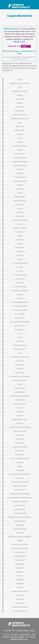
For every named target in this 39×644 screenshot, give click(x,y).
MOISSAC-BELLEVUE (20, 381)
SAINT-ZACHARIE (20, 513)
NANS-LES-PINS (20, 404)
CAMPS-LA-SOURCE (20, 146)
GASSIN (20, 244)
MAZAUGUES (20, 373)
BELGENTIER (20, 111)
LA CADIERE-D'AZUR (20, 263)
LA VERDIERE (20, 314)
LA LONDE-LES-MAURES (20, 291)
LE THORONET (20, 349)
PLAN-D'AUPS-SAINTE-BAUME (20, 427)
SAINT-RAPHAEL (20, 506)
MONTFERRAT (20, 392)
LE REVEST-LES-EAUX (20, 345)
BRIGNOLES (20, 127)
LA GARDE (20, 283)
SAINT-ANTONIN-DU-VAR (20, 482)
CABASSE (20, 134)
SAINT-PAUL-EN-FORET (20, 502)
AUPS (20, 87)
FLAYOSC (20, 224)
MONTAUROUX (20, 388)
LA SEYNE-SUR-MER (20, 306)
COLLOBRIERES (20, 177)
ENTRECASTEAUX (20, 201)
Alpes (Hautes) (25, 634)
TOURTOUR (20, 584)
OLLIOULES (20, 416)
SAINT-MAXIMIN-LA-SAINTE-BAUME (20, 498)
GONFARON (20, 252)
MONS (20, 384)
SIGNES (20, 541)
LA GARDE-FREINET (20, 287)
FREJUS (20, 236)
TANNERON (20, 564)
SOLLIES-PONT (20, 552)
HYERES (20, 259)
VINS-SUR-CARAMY (20, 611)
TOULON (20, 576)
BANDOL (20, 95)
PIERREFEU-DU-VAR (20, 420)
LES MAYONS (20, 365)
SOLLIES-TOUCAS (20, 556)
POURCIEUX (20, 439)
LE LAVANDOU (20, 330)
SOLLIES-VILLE (20, 560)
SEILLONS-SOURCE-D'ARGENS (20, 537)
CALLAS (20, 138)
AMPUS (20, 80)
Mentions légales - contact (26, 630)
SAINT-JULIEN (20, 490)
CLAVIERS (20, 170)
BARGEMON (20, 99)
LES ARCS (20, 361)
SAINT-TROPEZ (20, 509)
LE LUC (20, 334)
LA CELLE (20, 267)
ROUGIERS (20, 478)
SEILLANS (20, 533)
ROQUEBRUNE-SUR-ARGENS (20, 474)
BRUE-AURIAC (20, 130)
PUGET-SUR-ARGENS (20, 447)
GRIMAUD (20, 255)
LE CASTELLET (20, 326)
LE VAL (20, 353)
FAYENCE (20, 212)
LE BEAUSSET (20, 318)
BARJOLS (20, 103)
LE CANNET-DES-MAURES (20, 322)
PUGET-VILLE (20, 451)
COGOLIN (20, 173)
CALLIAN (20, 142)
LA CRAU (20, 271)
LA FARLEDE (20, 279)
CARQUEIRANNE (20, 158)
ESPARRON (20, 205)
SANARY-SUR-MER (20, 529)
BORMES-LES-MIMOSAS (20, 119)
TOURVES (20, 588)
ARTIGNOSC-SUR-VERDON (20, 84)
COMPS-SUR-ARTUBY (20, 181)
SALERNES (20, 525)
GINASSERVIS (20, 248)
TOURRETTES (20, 580)
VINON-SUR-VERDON (20, 607)
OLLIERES (20, 412)
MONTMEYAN (20, 400)
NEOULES (20, 408)
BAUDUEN (20, 107)
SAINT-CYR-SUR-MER (20, 486)
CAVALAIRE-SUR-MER (20, 162)
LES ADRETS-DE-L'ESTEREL (20, 357)
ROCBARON (20, 470)
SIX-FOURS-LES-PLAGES (20, 549)
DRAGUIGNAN (20, 197)
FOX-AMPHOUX (20, 232)
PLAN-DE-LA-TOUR (20, 431)
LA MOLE (20, 295)
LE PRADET (20, 341)
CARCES (20, 150)
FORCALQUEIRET (20, 228)
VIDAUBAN (20, 599)
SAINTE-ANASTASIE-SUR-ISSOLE (20, 517)
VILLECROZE (20, 603)
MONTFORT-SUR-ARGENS (20, 396)
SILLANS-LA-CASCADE (20, 545)
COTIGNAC (20, 189)
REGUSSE (20, 463)
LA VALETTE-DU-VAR (20, 310)
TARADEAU (20, 568)
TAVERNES (20, 572)
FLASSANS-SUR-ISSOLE (20, 220)
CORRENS (20, 185)
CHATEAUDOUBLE (20, 166)
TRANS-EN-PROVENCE (20, 592)
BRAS (20, 123)
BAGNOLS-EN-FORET (20, 91)
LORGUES (20, 369)
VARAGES (20, 595)
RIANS (20, 466)
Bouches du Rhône (18, 637)
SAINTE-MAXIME (20, 521)
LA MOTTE (20, 298)
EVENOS (20, 209)
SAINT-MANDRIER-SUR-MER (20, 494)
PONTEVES (20, 435)
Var (27, 637)
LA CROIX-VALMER (20, 275)
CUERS (20, 193)
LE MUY (20, 338)
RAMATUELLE (20, 455)
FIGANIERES (20, 216)
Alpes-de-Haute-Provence (19, 639)
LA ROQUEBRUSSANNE (20, 302)
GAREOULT (20, 240)
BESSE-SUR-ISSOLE (20, 115)
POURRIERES (20, 443)
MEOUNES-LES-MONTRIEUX (20, 377)
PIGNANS (20, 423)
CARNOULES (20, 154)
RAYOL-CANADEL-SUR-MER (20, 459)
